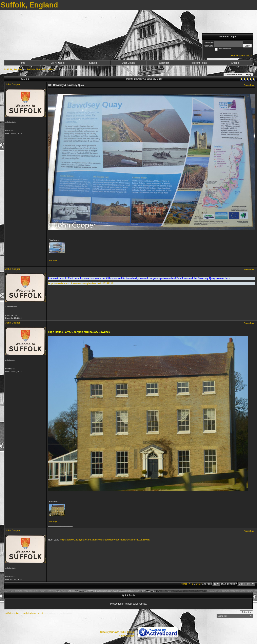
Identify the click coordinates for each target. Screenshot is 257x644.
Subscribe (246, 612)
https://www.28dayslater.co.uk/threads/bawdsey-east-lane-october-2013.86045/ (105, 540)
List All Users (57, 63)
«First (184, 584)
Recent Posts (200, 63)
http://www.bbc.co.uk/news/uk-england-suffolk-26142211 (81, 283)
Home (22, 63)
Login (247, 46)
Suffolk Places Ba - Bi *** (41, 70)
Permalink (249, 85)
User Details (128, 63)
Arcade (235, 63)
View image (53, 260)
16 (197, 584)
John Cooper (13, 85)
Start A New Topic (234, 74)
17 (200, 584)
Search (93, 63)
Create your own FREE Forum (117, 632)
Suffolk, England (14, 70)
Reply (249, 74)
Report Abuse (127, 636)
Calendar (164, 63)
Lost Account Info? (241, 56)
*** (253, 587)
